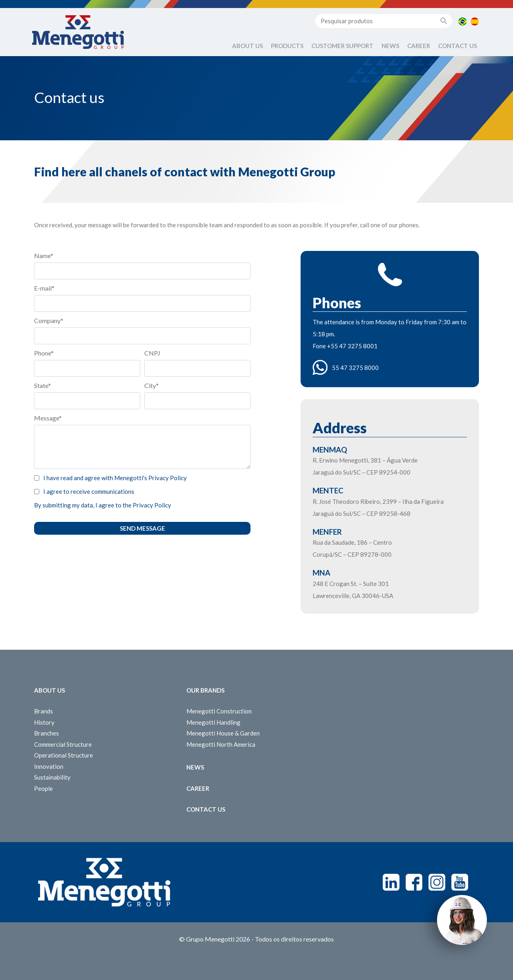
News (390, 46)
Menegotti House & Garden (223, 733)
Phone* (44, 353)
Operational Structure (64, 755)
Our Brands (205, 690)
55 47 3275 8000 (355, 368)
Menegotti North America (221, 744)
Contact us (457, 46)
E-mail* (44, 288)
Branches (46, 733)
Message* (48, 418)
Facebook (414, 882)
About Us (247, 46)
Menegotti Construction (219, 711)
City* (151, 385)
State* (42, 385)
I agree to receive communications (89, 491)
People (43, 788)
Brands (43, 711)
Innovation (49, 766)
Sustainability (52, 777)
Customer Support (342, 46)
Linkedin (391, 882)
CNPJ (152, 353)
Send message (142, 528)
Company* (49, 320)
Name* (44, 256)
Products (287, 46)
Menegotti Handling (213, 722)
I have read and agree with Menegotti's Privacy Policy (115, 478)
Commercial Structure (63, 744)
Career (419, 46)
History (44, 722)
